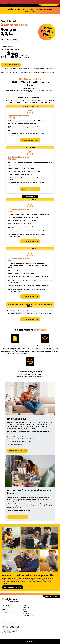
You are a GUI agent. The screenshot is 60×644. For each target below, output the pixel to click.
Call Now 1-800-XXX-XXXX (18, 451)
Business (25, 612)
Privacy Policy (5, 619)
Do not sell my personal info (9, 623)
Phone (24, 610)
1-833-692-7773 (6, 607)
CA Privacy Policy (6, 621)
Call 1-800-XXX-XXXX (11, 65)
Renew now (33, 2)
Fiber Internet (26, 608)
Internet (25, 606)
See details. (51, 72)
